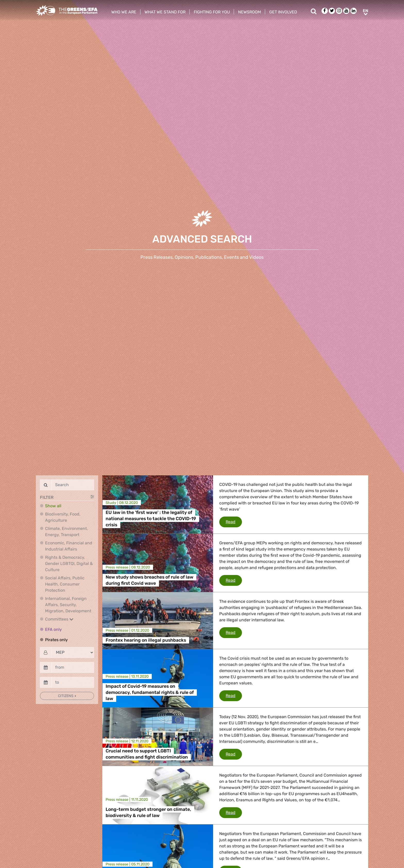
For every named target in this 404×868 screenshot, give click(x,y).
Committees (59, 619)
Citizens (66, 696)
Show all (53, 506)
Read (234, 521)
